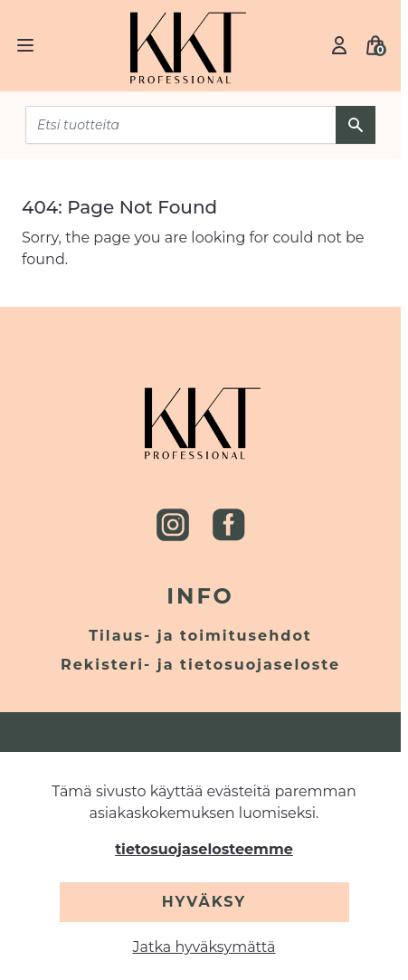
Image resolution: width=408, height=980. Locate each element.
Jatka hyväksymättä (204, 947)
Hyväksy (204, 902)
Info (200, 596)
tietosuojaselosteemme (204, 849)
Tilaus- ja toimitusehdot (200, 636)
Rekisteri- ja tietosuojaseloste (200, 665)
